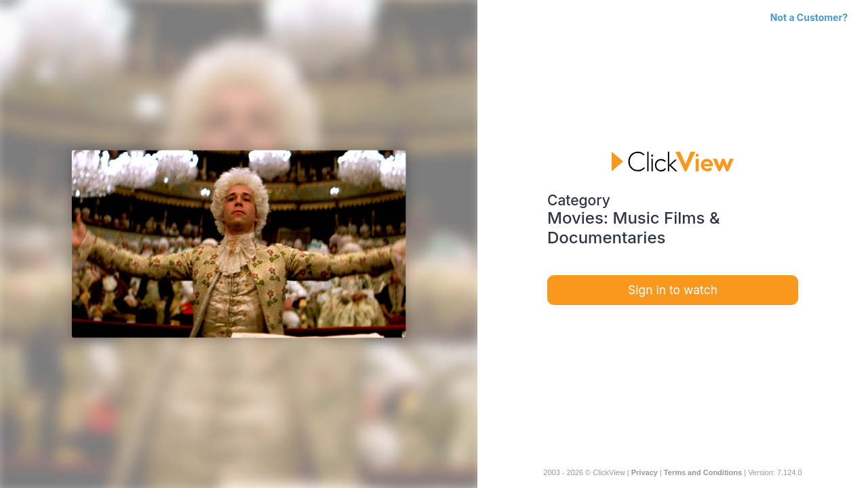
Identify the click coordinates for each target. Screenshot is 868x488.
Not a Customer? (809, 17)
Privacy (645, 472)
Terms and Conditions (703, 472)
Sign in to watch (673, 290)
